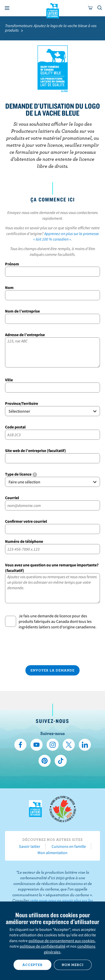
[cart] (90, 8)
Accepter (32, 965)
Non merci (73, 965)
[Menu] (7, 8)
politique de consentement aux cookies (62, 941)
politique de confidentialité (43, 946)
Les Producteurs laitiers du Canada (52, 10)
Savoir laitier (30, 846)
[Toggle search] (100, 8)
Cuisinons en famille (69, 846)
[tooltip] (35, 475)
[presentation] (52, 647)
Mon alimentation (52, 853)
